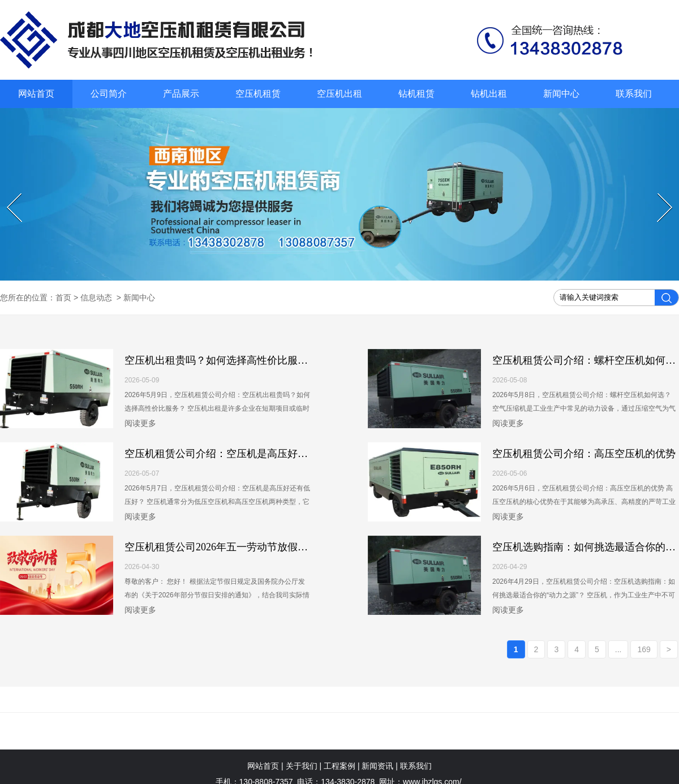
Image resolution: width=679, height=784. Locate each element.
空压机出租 (339, 94)
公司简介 (109, 94)
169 (644, 649)
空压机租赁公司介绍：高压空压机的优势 (584, 454)
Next (659, 193)
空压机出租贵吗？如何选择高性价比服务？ (221, 360)
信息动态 (96, 298)
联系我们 (634, 94)
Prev (8, 193)
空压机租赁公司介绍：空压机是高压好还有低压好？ (242, 454)
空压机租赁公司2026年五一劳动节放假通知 (221, 547)
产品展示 (181, 94)
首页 (63, 298)
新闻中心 (561, 94)
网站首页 (36, 94)
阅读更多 (140, 423)
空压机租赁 (258, 94)
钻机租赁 (416, 94)
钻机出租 (489, 94)
